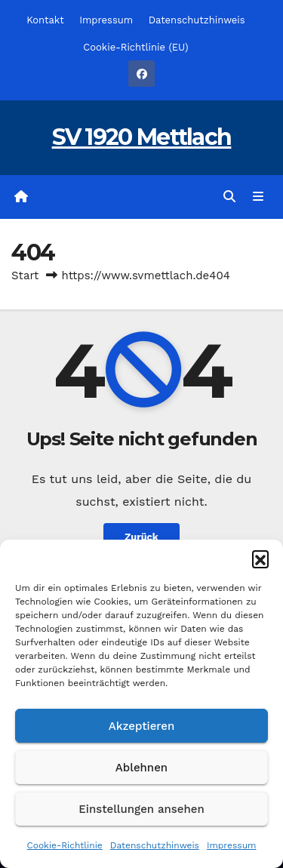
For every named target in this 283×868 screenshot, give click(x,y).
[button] (260, 559)
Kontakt (45, 20)
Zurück (141, 537)
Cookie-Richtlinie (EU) (135, 47)
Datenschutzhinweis (155, 845)
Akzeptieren (142, 726)
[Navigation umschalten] (258, 197)
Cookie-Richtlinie (64, 845)
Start (25, 275)
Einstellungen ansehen (141, 809)
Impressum (232, 845)
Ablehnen (141, 768)
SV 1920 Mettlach (142, 137)
